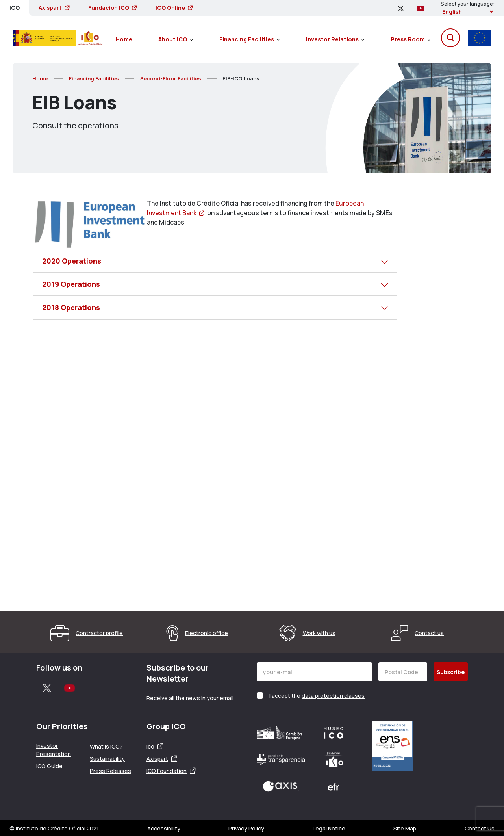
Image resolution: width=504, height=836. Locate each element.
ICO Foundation (167, 771)
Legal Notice (329, 828)
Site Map (405, 828)
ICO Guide (49, 766)
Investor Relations (335, 39)
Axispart (54, 8)
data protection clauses (333, 696)
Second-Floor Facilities (171, 78)
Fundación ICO (112, 8)
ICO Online (174, 8)
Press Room (411, 39)
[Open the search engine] (450, 38)
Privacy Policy (246, 828)
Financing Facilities (250, 39)
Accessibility (164, 828)
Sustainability (107, 759)
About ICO (176, 39)
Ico (150, 746)
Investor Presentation (54, 750)
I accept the (317, 696)
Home (124, 39)
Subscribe (451, 672)
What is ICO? (106, 746)
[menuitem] (124, 38)
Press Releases (110, 771)
